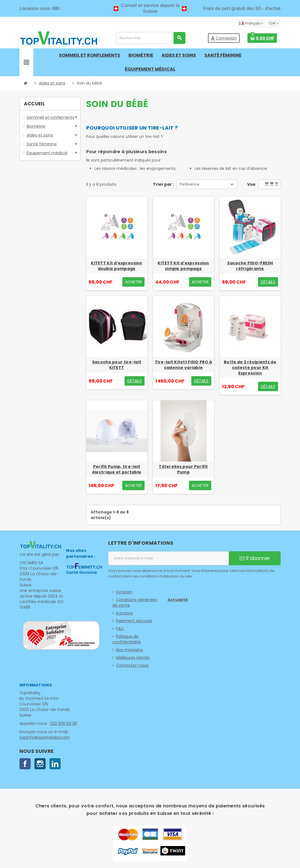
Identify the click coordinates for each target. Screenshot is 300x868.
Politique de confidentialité (127, 639)
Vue (251, 184)
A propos (124, 613)
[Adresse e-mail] (168, 558)
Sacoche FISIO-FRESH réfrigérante (250, 266)
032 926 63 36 (63, 723)
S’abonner (255, 558)
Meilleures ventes (133, 658)
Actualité (178, 600)
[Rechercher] (151, 38)
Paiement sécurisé (134, 621)
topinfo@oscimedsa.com (44, 737)
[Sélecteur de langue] (251, 23)
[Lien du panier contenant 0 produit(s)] (262, 38)
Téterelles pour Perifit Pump (183, 469)
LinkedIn (55, 764)
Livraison (124, 592)
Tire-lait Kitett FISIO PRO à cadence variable (184, 365)
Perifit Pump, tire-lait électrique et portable (117, 469)
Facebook (25, 764)
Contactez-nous (132, 665)
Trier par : (163, 184)
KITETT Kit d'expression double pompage (116, 266)
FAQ (120, 629)
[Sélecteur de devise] (274, 23)
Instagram (40, 764)
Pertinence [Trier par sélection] (189, 184)
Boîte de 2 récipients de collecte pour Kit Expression (250, 368)
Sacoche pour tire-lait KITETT (117, 365)
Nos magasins (129, 650)
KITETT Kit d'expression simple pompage (183, 266)
